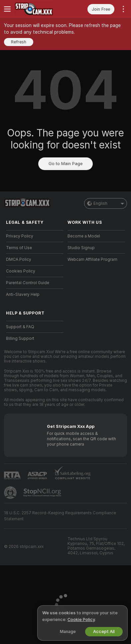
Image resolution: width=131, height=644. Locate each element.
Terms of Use (19, 248)
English (106, 203)
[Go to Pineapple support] (11, 493)
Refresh (19, 42)
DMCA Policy (19, 259)
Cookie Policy (81, 619)
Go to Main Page (65, 164)
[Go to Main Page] (40, 9)
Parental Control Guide (28, 283)
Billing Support (20, 339)
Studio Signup (81, 248)
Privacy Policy (20, 236)
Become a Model (84, 236)
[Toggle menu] (7, 9)
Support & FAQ (20, 327)
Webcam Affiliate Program (92, 259)
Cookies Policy (21, 271)
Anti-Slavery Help (23, 294)
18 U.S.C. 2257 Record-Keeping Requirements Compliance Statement (60, 516)
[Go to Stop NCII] (43, 493)
